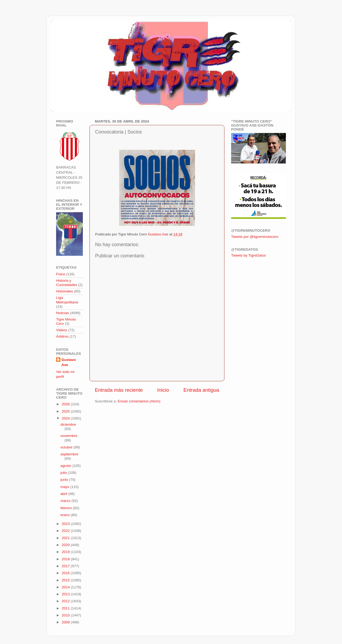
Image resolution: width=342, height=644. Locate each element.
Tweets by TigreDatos (248, 255)
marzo (66, 501)
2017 (66, 566)
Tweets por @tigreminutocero (255, 237)
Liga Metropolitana (67, 300)
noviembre (69, 436)
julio (64, 473)
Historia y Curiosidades (67, 283)
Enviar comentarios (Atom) (139, 401)
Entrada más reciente (119, 390)
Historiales (65, 291)
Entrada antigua (201, 390)
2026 (66, 404)
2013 (66, 594)
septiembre (69, 454)
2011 (66, 608)
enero (65, 515)
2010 (66, 615)
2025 (66, 411)
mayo (65, 487)
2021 (66, 538)
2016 (66, 573)
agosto (66, 466)
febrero (67, 508)
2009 (66, 622)
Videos (62, 330)
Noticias (63, 313)
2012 (66, 601)
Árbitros (62, 336)
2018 (66, 559)
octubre (67, 447)
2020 (66, 545)
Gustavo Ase (69, 362)
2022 (66, 531)
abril (64, 494)
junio (65, 480)
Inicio (163, 390)
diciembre (68, 424)
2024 (66, 418)
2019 (66, 552)
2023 (66, 524)
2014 (66, 587)
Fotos (61, 274)
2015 (66, 580)
